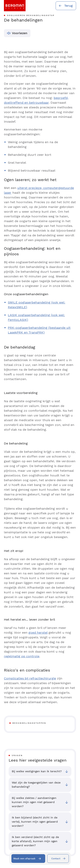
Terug (69, 6)
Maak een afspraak (24, 859)
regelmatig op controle (22, 656)
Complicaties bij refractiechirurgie (30, 678)
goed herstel (38, 633)
